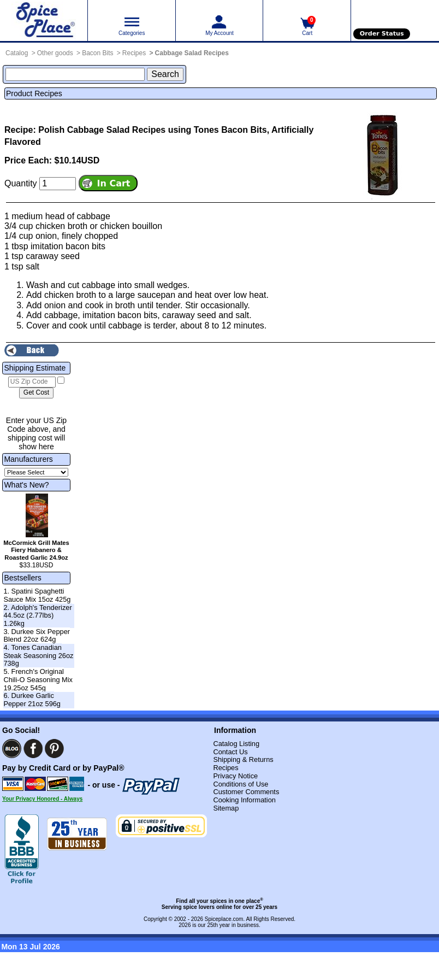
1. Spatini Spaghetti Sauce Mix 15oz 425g (37, 595)
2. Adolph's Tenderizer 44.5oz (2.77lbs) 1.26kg (37, 615)
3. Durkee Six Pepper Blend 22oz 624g (37, 636)
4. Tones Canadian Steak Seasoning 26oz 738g (38, 655)
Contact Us (230, 752)
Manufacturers (28, 459)
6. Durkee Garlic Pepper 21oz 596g (32, 700)
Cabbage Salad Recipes (192, 53)
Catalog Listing (236, 744)
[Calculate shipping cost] (36, 393)
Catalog (17, 53)
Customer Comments (246, 792)
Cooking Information (244, 800)
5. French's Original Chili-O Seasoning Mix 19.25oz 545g (38, 679)
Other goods (55, 53)
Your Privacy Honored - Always (42, 799)
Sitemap (226, 808)
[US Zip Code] (32, 382)
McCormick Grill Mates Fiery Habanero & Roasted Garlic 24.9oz (36, 550)
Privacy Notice (235, 776)
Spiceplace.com (224, 919)
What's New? (26, 485)
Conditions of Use (241, 784)
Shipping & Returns (243, 759)
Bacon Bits (97, 53)
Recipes (134, 53)
